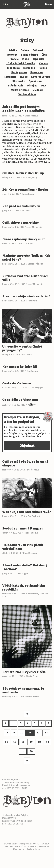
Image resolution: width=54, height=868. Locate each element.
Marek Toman (33, 697)
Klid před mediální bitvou (21, 206)
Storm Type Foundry (39, 846)
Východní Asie (27, 94)
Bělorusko (39, 50)
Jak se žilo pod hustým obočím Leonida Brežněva (23, 109)
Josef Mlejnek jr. (30, 178)
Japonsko (38, 59)
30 (31, 751)
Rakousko (37, 72)
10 (22, 733)
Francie (14, 59)
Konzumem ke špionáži (20, 367)
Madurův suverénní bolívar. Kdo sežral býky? (26, 258)
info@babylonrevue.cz (20, 785)
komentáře (7, 227)
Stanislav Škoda (35, 264)
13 (46, 733)
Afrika (13, 50)
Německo (29, 68)
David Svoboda (30, 553)
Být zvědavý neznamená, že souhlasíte (23, 691)
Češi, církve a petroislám (21, 223)
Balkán (25, 50)
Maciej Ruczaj (28, 194)
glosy (5, 194)
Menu (48, 4)
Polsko (43, 68)
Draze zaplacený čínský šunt (24, 239)
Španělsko (35, 81)
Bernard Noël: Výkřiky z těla (24, 672)
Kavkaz (43, 63)
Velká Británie (20, 90)
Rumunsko (10, 77)
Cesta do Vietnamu (17, 383)
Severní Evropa (41, 77)
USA (44, 86)
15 (15, 742)
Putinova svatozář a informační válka (26, 278)
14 (6, 742)
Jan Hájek (29, 244)
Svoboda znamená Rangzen (23, 529)
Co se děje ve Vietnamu (20, 400)
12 (38, 733)
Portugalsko (19, 72)
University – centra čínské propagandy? (22, 348)
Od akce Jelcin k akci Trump (23, 173)
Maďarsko (13, 68)
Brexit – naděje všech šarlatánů (26, 296)
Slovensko (19, 81)
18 (39, 742)
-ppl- (26, 573)
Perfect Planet (34, 849)
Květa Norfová (31, 116)
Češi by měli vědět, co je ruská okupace (25, 464)
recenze (6, 116)
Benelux (12, 55)
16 (23, 742)
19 (48, 742)
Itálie (26, 59)
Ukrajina (32, 86)
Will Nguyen (38, 388)
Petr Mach (26, 211)
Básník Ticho (32, 676)
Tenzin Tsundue (31, 533)
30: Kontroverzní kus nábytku (25, 190)
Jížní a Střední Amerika (21, 63)
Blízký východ (29, 55)
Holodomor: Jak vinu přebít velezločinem (23, 547)
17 (31, 742)
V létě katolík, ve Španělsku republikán (24, 588)
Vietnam (38, 90)
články (5, 178)
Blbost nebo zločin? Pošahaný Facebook (25, 567)
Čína (44, 55)
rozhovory (7, 405)
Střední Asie (16, 86)
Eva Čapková (32, 371)
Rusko (24, 77)
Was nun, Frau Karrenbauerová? (27, 512)
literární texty (9, 388)
